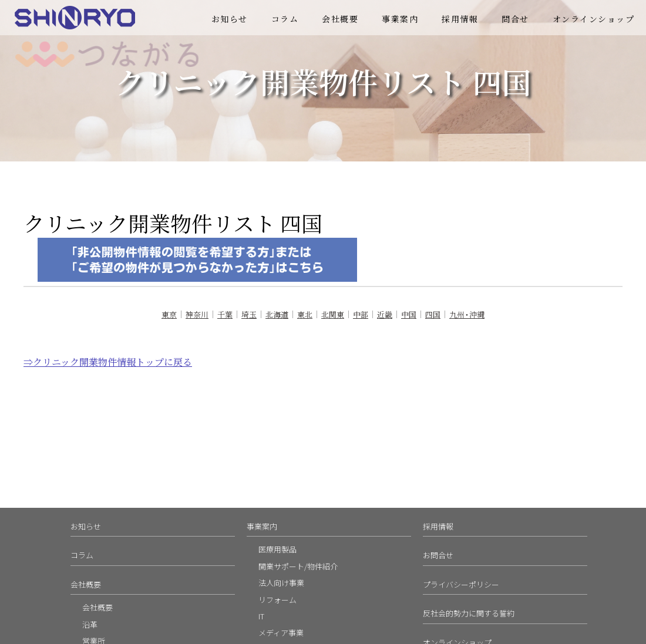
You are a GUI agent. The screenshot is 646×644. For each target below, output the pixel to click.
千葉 (225, 314)
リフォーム (277, 600)
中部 (361, 314)
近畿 (385, 314)
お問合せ (438, 555)
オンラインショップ (594, 19)
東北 (305, 314)
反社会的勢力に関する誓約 (469, 613)
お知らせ (230, 19)
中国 (409, 314)
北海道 (277, 314)
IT (261, 616)
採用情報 (460, 19)
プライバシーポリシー (461, 584)
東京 (169, 314)
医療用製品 (277, 549)
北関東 (333, 314)
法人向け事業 (281, 583)
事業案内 (400, 19)
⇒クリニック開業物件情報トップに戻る (108, 362)
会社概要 (340, 19)
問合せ (515, 19)
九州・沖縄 (467, 314)
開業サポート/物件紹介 (298, 566)
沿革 (90, 624)
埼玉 (249, 314)
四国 (433, 314)
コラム (285, 19)
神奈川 (197, 314)
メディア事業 (281, 633)
